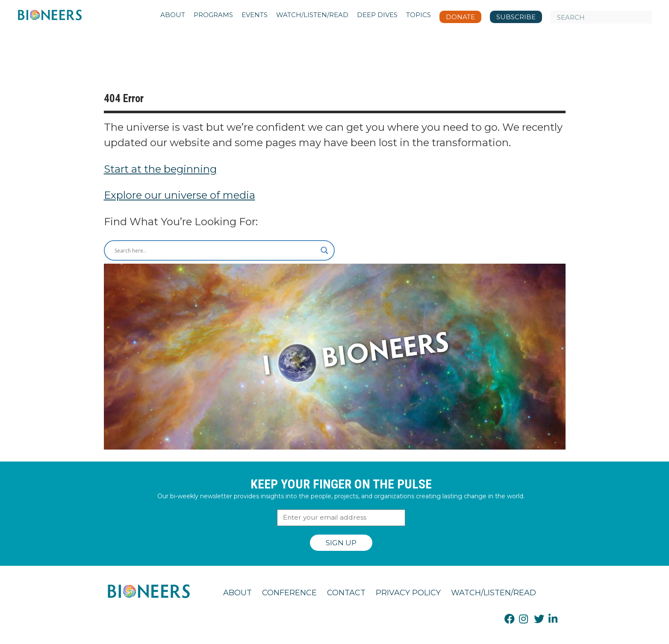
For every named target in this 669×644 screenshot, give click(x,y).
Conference (289, 593)
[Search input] (215, 250)
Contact (346, 593)
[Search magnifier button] (324, 250)
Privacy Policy (408, 593)
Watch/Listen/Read (494, 593)
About (237, 593)
